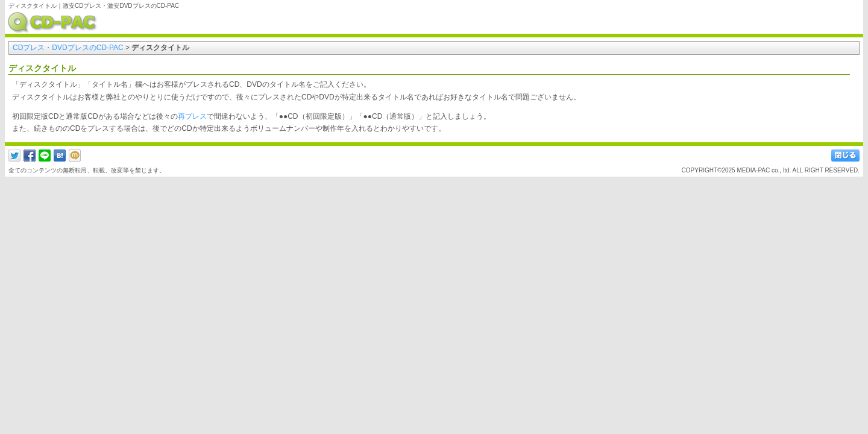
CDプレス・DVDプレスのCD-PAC (68, 48)
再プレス (192, 116)
